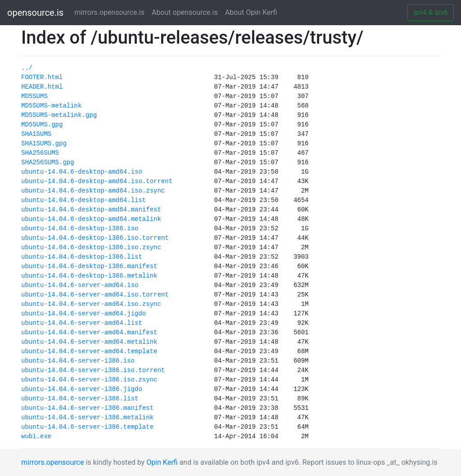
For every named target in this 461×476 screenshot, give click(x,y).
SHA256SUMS (40, 153)
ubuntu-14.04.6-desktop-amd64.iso (82, 172)
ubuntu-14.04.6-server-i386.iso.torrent (93, 370)
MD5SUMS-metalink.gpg (59, 115)
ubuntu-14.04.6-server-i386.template (87, 427)
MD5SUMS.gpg (42, 125)
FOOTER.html (42, 77)
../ (27, 68)
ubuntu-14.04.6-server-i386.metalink (87, 418)
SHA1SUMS (36, 134)
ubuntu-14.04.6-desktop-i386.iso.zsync (91, 247)
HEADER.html (42, 87)
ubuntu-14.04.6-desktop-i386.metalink (89, 276)
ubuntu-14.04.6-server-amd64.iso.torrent (95, 295)
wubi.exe (36, 436)
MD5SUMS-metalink (51, 106)
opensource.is (35, 13)
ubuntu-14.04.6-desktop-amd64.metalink (91, 219)
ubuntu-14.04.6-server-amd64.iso (80, 285)
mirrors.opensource (52, 462)
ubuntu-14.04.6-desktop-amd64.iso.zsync (93, 191)
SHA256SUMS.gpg (48, 162)
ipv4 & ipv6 (431, 12)
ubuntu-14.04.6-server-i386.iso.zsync (89, 380)
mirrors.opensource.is (111, 12)
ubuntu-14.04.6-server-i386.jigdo (82, 389)
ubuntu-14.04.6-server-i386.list (80, 399)
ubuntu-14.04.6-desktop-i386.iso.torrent (95, 238)
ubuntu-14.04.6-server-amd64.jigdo (84, 314)
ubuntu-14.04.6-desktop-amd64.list (84, 200)
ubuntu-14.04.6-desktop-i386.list (82, 257)
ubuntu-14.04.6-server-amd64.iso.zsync (91, 304)
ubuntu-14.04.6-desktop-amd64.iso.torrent (97, 181)
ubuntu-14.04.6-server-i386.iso (78, 361)
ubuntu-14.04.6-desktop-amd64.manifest (91, 210)
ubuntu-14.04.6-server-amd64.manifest (89, 332)
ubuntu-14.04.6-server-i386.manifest (87, 408)
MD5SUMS (34, 96)
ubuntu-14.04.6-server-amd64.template (89, 351)
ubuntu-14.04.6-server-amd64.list (82, 323)
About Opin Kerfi (251, 12)
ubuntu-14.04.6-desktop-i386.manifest (89, 266)
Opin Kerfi (162, 462)
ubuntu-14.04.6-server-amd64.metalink (89, 342)
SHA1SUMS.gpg (44, 144)
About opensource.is (185, 12)
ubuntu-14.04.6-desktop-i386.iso (80, 229)
